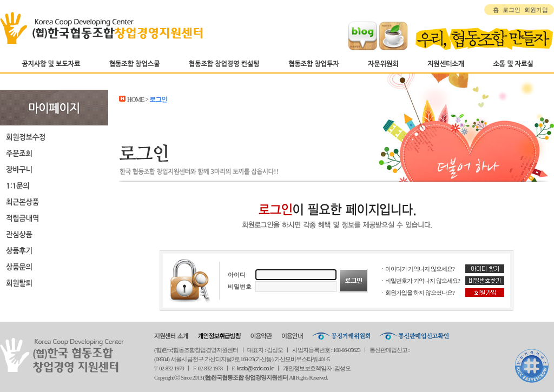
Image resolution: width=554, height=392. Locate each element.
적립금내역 (54, 218)
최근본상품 (54, 202)
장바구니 (54, 169)
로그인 (512, 10)
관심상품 (54, 234)
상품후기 (54, 250)
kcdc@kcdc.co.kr (255, 368)
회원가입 (536, 10)
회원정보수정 (54, 137)
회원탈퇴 (54, 283)
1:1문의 (54, 185)
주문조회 (54, 153)
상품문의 (54, 267)
